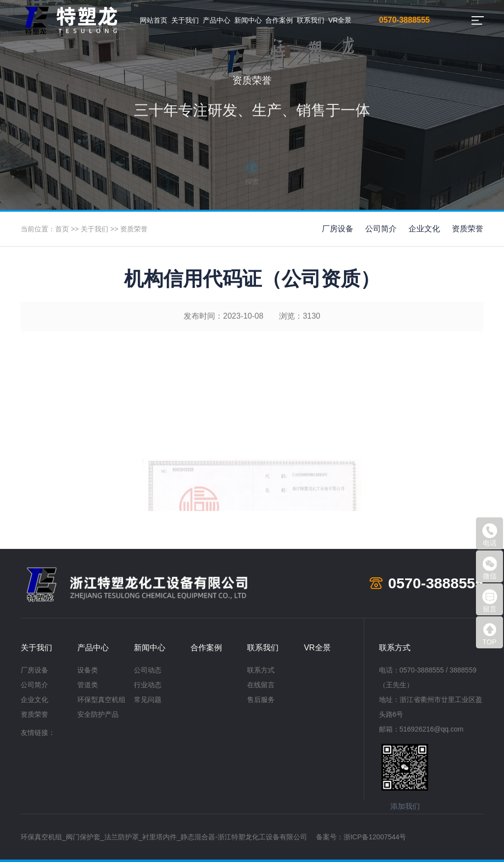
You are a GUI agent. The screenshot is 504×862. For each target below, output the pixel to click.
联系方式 (261, 670)
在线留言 (261, 685)
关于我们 (185, 20)
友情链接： (38, 733)
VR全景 (340, 20)
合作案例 (279, 20)
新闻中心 (248, 20)
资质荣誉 (134, 229)
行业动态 (148, 685)
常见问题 (148, 700)
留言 (490, 601)
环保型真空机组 (101, 700)
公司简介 (381, 229)
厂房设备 (338, 229)
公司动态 (148, 670)
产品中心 (217, 20)
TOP (490, 634)
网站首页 (154, 20)
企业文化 (424, 229)
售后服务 (261, 700)
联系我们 (311, 20)
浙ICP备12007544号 (375, 837)
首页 (62, 229)
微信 (490, 568)
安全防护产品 (98, 714)
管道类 (88, 685)
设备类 (88, 670)
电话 (490, 535)
